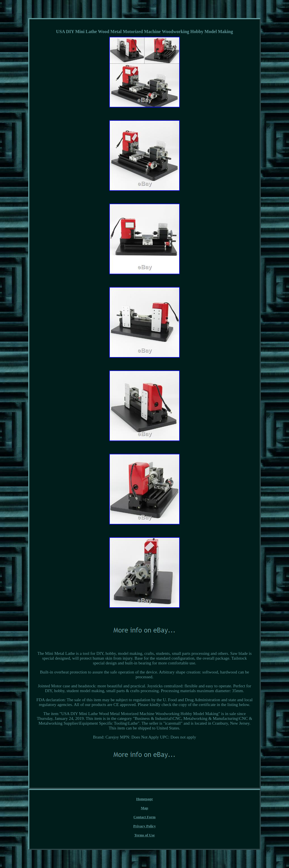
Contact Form (144, 817)
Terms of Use (144, 835)
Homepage (144, 799)
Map (144, 808)
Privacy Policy (144, 826)
